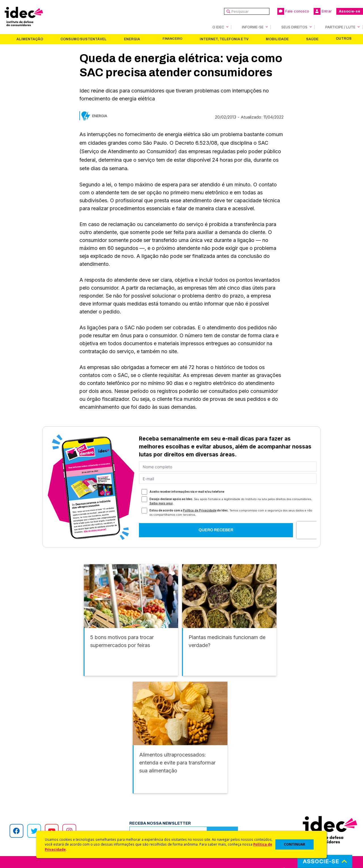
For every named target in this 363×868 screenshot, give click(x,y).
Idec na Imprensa (114, 783)
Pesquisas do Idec (200, 813)
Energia (132, 39)
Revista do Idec (112, 798)
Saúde (312, 39)
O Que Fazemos (28, 790)
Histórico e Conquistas (34, 805)
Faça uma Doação (285, 790)
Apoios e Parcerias (30, 798)
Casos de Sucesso (200, 828)
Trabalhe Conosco (30, 820)
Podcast (105, 828)
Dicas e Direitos (197, 798)
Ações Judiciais (197, 820)
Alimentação (30, 39)
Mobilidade (277, 39)
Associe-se (350, 11)
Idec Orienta (194, 805)
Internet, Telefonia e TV (224, 39)
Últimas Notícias (112, 790)
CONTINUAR (295, 844)
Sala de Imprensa (29, 813)
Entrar (323, 11)
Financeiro (172, 39)
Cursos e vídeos (198, 790)
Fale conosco (293, 11)
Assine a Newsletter (116, 820)
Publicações (109, 813)
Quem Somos (25, 783)
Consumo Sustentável (84, 39)
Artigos (104, 805)
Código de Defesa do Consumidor (216, 783)
